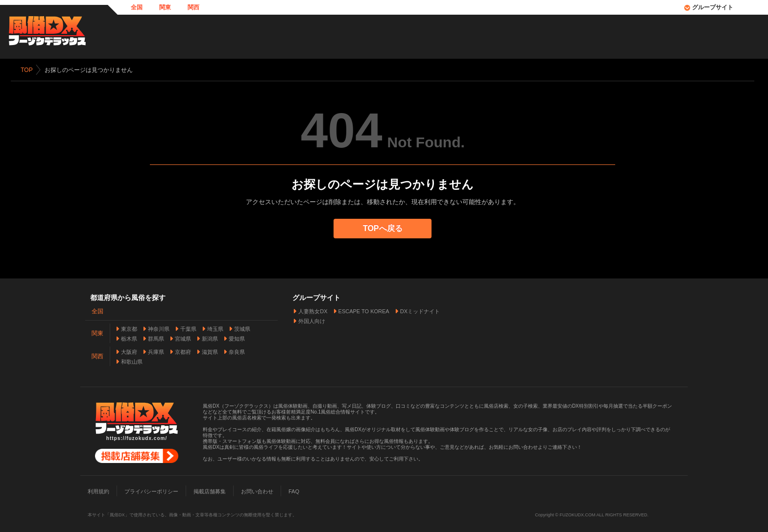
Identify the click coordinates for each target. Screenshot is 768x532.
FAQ (294, 490)
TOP (28, 70)
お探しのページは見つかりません (90, 70)
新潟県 (210, 338)
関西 (193, 7)
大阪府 (129, 351)
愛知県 (237, 338)
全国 (137, 7)
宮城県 (183, 338)
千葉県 (188, 328)
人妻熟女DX (313, 310)
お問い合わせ (257, 490)
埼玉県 (215, 328)
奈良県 (237, 351)
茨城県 (242, 328)
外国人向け (312, 320)
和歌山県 (132, 361)
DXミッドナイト (420, 310)
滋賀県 (210, 351)
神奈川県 (159, 328)
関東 (165, 7)
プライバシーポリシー (151, 490)
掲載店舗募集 (210, 490)
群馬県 (156, 338)
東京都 (129, 328)
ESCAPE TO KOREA (364, 310)
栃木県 (129, 338)
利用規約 (98, 490)
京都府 (183, 351)
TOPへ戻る (384, 228)
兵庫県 (156, 351)
